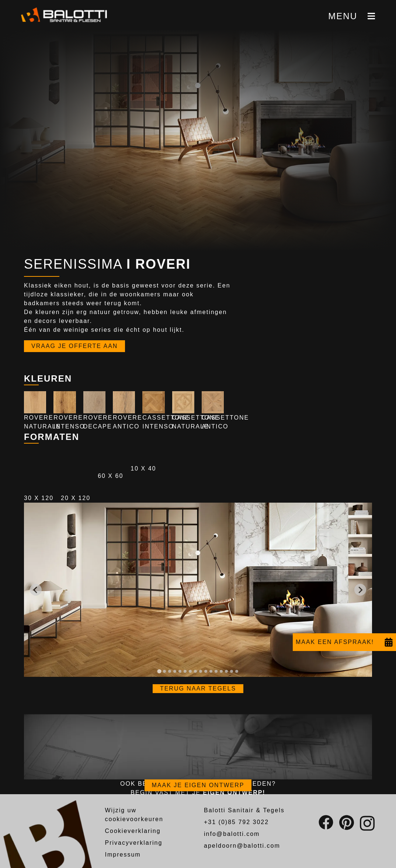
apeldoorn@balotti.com (242, 846)
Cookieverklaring (133, 831)
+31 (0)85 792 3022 (236, 822)
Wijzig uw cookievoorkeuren (134, 815)
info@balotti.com (232, 834)
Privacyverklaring (134, 843)
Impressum (123, 855)
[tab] (159, 671)
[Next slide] (360, 590)
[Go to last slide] (36, 590)
